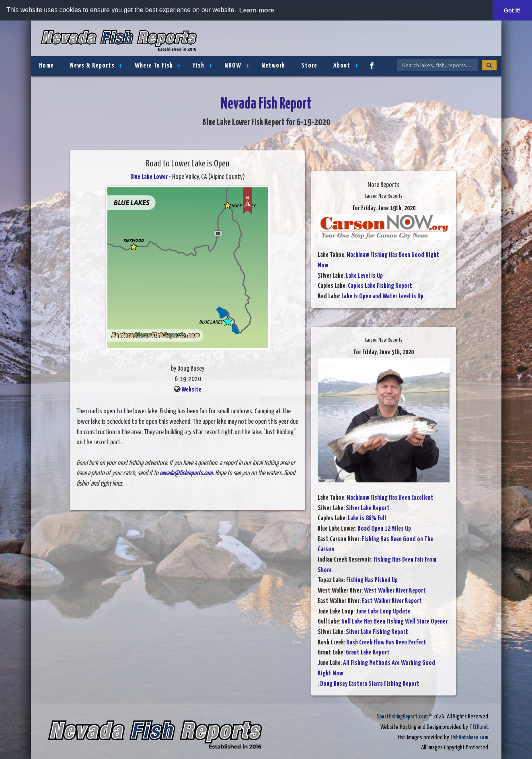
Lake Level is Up (364, 276)
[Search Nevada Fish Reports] (438, 65)
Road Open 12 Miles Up (384, 529)
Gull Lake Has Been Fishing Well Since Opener (394, 622)
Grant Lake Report (368, 653)
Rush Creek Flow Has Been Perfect (386, 643)
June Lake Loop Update (383, 612)
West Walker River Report (395, 591)
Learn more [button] (257, 10)
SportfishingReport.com (402, 717)
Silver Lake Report (368, 508)
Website (191, 390)
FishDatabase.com (469, 737)
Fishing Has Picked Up (372, 580)
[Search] (489, 65)
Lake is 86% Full (367, 518)
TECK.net (479, 727)
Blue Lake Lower (149, 177)
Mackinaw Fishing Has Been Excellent (390, 498)
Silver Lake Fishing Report (377, 632)
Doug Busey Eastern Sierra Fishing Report (370, 684)
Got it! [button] (512, 10)
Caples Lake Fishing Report (380, 286)
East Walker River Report (392, 601)
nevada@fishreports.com (186, 473)
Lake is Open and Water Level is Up (382, 296)
